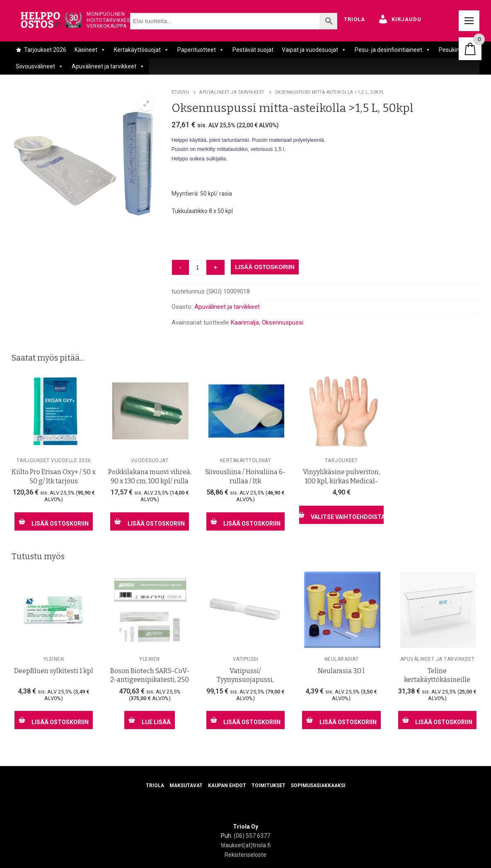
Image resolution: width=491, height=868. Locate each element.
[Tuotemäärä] (198, 267)
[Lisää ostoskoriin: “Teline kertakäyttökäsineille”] (437, 720)
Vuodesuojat (150, 461)
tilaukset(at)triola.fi (246, 845)
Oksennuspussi (283, 322)
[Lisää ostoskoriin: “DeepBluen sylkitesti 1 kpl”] (54, 720)
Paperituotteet (201, 50)
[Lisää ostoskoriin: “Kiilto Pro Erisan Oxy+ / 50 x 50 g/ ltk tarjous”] (54, 521)
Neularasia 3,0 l (341, 671)
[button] (146, 104)
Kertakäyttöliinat (246, 461)
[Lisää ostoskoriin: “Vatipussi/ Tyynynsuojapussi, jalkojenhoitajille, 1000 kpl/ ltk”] (246, 720)
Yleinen (54, 659)
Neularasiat (342, 659)
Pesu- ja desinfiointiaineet (393, 50)
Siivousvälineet (40, 66)
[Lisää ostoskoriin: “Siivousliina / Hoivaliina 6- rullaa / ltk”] (246, 521)
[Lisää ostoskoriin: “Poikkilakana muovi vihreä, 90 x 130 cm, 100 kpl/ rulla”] (149, 521)
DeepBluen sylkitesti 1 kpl (54, 671)
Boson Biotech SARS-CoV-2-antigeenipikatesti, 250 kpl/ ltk (150, 680)
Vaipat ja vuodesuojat (314, 50)
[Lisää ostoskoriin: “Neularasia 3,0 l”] (341, 720)
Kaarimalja (245, 322)
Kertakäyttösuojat (141, 50)
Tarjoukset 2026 (45, 50)
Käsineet (90, 50)
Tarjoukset (341, 461)
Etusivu (180, 92)
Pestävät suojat (253, 50)
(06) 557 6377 (252, 836)
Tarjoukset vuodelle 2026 (54, 461)
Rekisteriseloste (246, 855)
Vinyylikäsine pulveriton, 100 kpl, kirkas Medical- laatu (341, 481)
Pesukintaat (455, 50)
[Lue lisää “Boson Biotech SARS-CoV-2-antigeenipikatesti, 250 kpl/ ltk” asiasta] (149, 720)
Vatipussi (246, 659)
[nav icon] (469, 21)
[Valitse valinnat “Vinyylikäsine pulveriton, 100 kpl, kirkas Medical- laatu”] (341, 515)
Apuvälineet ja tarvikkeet (108, 66)
